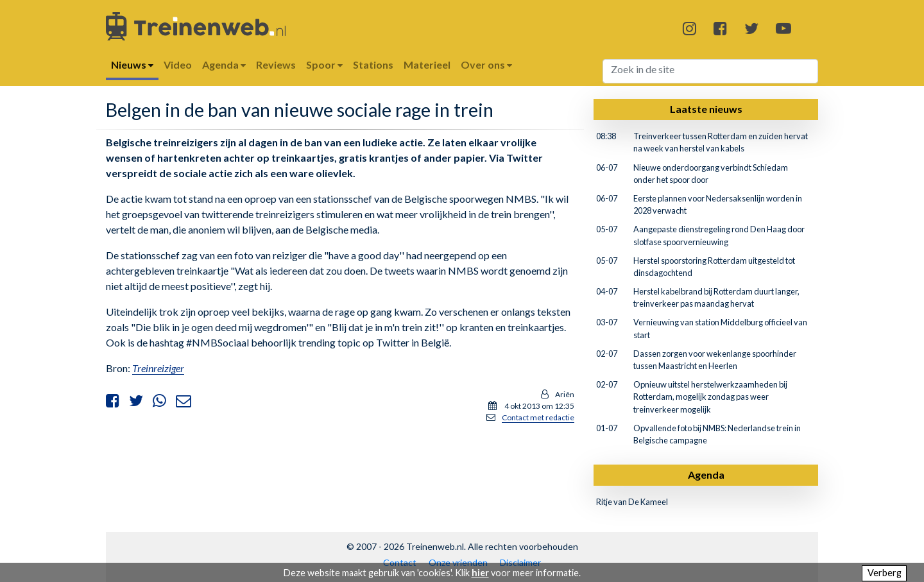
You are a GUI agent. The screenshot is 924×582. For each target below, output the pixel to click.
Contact (400, 562)
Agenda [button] (224, 64)
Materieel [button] (427, 64)
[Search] (711, 71)
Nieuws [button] (132, 64)
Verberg (885, 573)
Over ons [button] (486, 64)
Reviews (276, 64)
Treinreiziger (158, 368)
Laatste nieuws (706, 109)
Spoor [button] (324, 64)
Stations (373, 64)
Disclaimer (520, 562)
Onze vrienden (458, 562)
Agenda (706, 475)
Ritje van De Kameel (632, 502)
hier (480, 573)
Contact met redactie (538, 417)
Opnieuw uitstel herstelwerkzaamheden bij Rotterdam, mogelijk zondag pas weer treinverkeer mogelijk (710, 397)
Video (178, 64)
